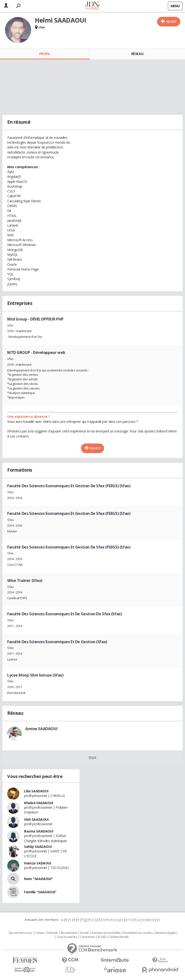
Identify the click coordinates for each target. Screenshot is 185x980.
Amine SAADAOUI (41, 729)
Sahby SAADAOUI (38, 847)
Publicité (53, 933)
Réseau (137, 54)
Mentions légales (166, 933)
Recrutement (69, 933)
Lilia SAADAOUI (36, 791)
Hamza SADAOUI (38, 863)
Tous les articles (67, 937)
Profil (45, 54)
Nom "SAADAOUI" (38, 879)
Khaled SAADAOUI (39, 803)
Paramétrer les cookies (138, 933)
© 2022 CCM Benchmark (113, 937)
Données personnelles (106, 933)
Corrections (87, 937)
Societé (84, 933)
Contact (39, 933)
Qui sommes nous (20, 933)
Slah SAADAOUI (36, 819)
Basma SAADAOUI (39, 831)
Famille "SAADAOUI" (40, 892)
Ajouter (171, 21)
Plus (92, 757)
